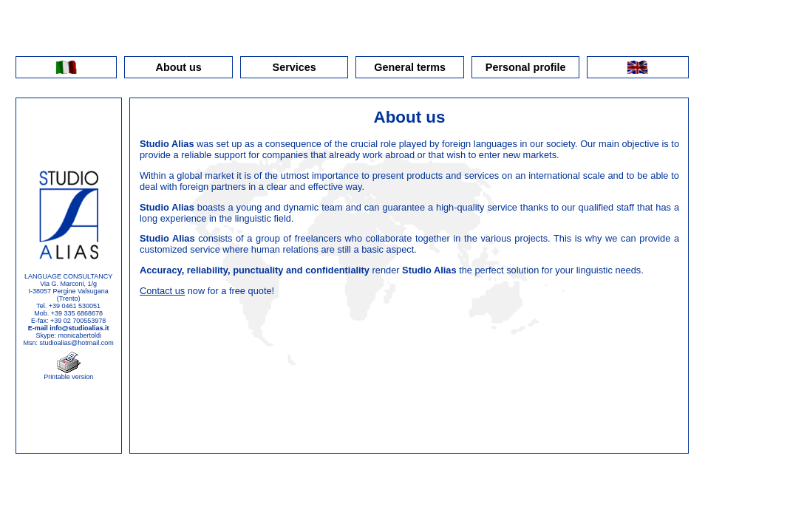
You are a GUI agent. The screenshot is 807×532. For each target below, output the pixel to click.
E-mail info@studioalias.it (69, 328)
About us (179, 67)
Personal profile (526, 67)
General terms (410, 67)
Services (294, 67)
